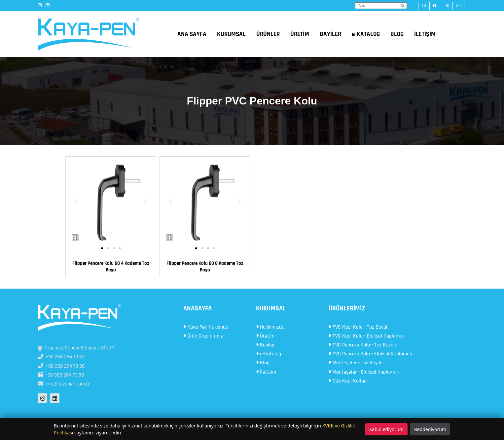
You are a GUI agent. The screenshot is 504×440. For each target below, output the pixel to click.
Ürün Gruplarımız (203, 336)
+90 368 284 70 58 (61, 375)
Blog (263, 363)
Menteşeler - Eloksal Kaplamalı (364, 372)
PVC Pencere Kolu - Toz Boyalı (362, 345)
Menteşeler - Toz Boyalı (356, 363)
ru (447, 6)
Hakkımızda (270, 327)
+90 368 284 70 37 (61, 357)
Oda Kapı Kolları (348, 381)
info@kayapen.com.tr (64, 384)
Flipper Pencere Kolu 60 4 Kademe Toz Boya (111, 267)
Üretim (265, 336)
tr (424, 6)
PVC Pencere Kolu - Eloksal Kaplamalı (370, 354)
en (435, 6)
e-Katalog (269, 354)
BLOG (397, 34)
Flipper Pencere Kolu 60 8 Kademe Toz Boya (205, 267)
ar (458, 6)
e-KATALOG (366, 34)
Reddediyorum (430, 429)
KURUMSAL (231, 34)
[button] (76, 202)
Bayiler (265, 345)
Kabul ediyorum (386, 429)
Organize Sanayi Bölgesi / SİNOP (76, 348)
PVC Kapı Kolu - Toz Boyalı (359, 327)
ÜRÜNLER (268, 34)
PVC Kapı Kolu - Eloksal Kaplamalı (367, 336)
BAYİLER (330, 34)
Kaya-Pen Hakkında (206, 327)
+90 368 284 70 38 (61, 366)
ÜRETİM (300, 34)
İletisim (266, 372)
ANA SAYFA (192, 34)
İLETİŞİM (425, 34)
